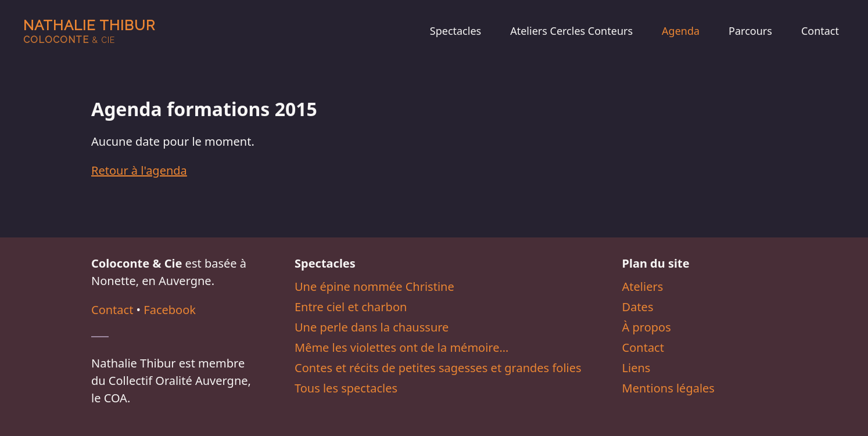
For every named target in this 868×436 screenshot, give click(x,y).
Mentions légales (668, 388)
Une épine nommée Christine (374, 287)
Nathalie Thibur (89, 31)
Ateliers (643, 287)
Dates (638, 307)
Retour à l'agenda (139, 170)
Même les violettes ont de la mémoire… (401, 347)
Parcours (750, 31)
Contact (820, 31)
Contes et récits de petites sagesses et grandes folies (438, 368)
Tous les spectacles (346, 388)
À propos (647, 327)
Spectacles (455, 31)
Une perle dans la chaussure (372, 327)
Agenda (681, 31)
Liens (636, 368)
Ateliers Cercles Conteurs (571, 31)
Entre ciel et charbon (351, 307)
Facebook (170, 310)
